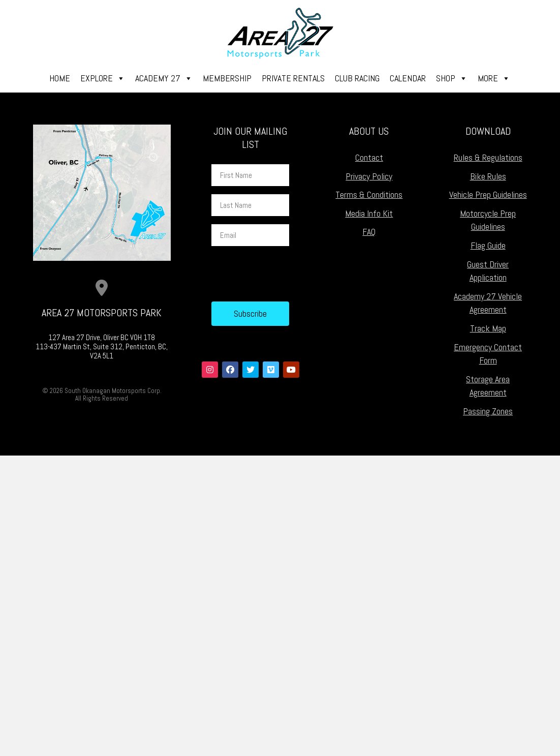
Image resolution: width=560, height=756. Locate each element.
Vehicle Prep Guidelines (488, 194)
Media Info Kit (369, 213)
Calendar (408, 78)
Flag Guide (488, 245)
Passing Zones (488, 411)
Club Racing (357, 78)
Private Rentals (293, 78)
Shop (452, 78)
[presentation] (289, 274)
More (494, 78)
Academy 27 (164, 78)
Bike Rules (488, 176)
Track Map (488, 328)
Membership (227, 78)
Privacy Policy (369, 176)
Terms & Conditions (369, 194)
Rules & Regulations (488, 157)
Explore (103, 78)
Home (60, 78)
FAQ (369, 232)
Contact (369, 157)
